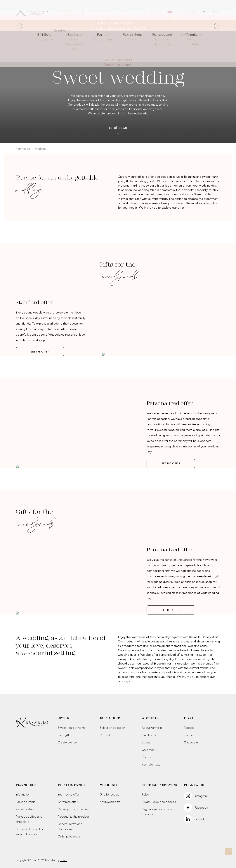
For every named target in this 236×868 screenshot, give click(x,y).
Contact (147, 757)
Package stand (25, 809)
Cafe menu (149, 750)
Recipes (189, 728)
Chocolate (191, 742)
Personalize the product (73, 816)
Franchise (26, 785)
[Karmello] (32, 722)
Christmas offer (68, 802)
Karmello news (151, 764)
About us (60, 30)
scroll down (118, 130)
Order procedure (69, 836)
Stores (146, 742)
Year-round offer (68, 794)
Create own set (68, 742)
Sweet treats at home (72, 728)
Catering (133, 10)
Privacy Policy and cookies (159, 802)
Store (57, 10)
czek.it (64, 860)
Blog (188, 718)
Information (23, 794)
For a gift (63, 735)
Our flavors (149, 735)
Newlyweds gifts (110, 802)
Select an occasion (112, 728)
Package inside (26, 802)
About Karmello (152, 728)
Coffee (188, 735)
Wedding (77, 10)
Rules (145, 794)
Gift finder (106, 735)
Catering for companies (73, 809)
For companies (105, 10)
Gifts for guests (109, 794)
